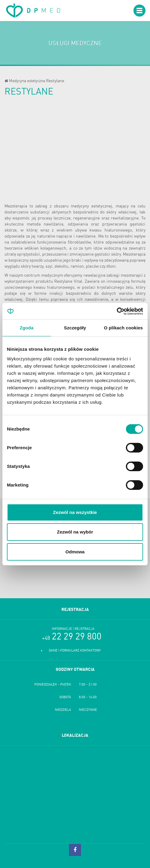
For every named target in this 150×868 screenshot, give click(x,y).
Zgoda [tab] (27, 328)
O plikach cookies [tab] (123, 328)
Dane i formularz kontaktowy (75, 651)
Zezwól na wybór (75, 532)
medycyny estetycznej (91, 206)
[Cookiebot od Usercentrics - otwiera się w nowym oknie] (117, 311)
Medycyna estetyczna (27, 81)
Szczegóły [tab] (75, 328)
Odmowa (75, 552)
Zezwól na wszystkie (75, 512)
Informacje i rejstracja (73, 629)
